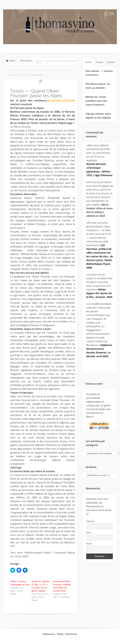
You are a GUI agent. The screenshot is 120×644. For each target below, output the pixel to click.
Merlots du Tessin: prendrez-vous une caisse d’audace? (96, 101)
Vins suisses (26, 61)
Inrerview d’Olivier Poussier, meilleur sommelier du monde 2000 (62, 586)
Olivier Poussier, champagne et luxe (20, 583)
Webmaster (49, 634)
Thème (60, 634)
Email (89, 544)
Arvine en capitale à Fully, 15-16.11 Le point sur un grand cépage (40, 586)
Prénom (90, 521)
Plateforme (71, 634)
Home (12, 61)
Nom (89, 533)
